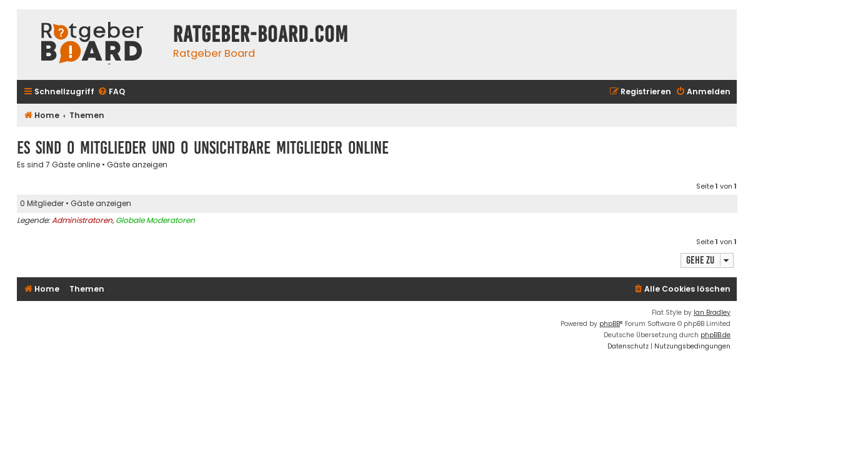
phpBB (610, 324)
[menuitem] (111, 92)
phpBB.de (716, 335)
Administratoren (82, 220)
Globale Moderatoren (155, 220)
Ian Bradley (712, 313)
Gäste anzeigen (137, 165)
